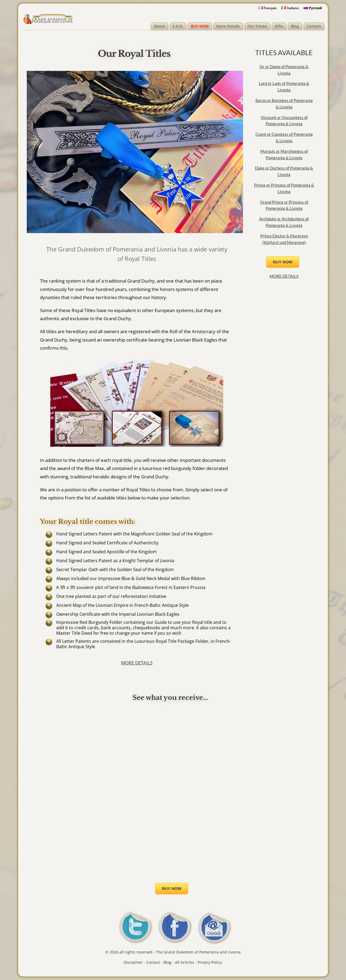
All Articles (184, 962)
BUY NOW (200, 26)
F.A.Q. (178, 26)
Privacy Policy (210, 962)
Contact (314, 26)
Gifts (279, 26)
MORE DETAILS (137, 663)
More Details (228, 26)
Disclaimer (133, 962)
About (159, 26)
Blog (295, 26)
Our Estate (257, 26)
